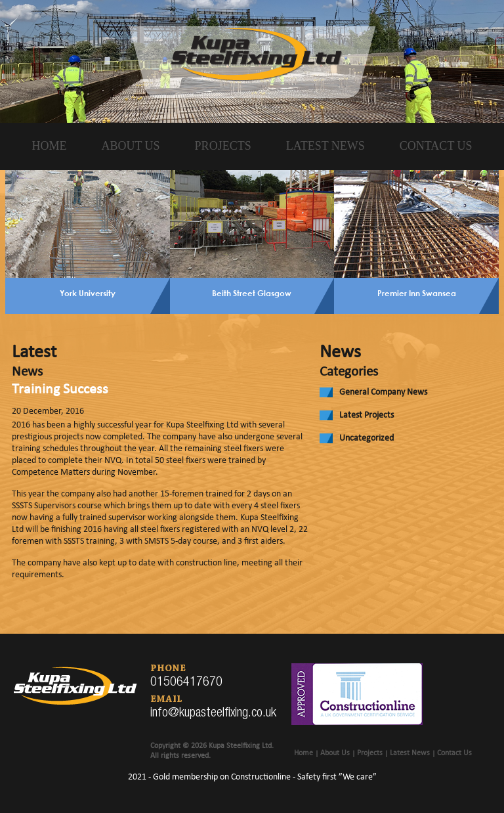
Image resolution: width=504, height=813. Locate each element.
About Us (130, 146)
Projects (223, 146)
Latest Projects (367, 415)
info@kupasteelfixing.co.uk (213, 714)
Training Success (60, 390)
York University (88, 293)
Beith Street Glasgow (252, 293)
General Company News (383, 392)
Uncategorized (367, 438)
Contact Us (436, 146)
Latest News (325, 146)
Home (49, 146)
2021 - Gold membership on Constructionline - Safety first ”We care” (252, 777)
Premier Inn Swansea (417, 293)
